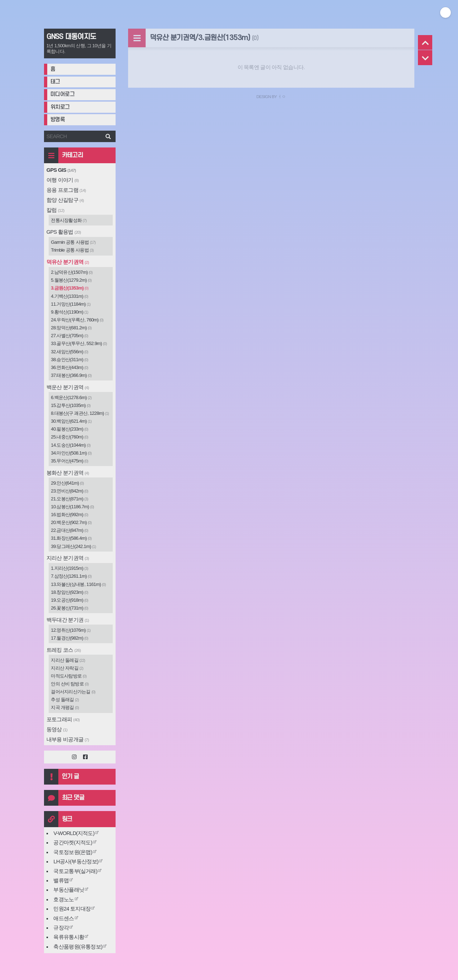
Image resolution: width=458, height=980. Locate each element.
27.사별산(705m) (69, 336)
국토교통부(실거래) (75, 871)
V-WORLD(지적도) (74, 833)
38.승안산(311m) (69, 360)
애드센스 (64, 918)
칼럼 (55, 210)
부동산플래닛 (69, 890)
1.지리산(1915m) (69, 568)
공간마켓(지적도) (73, 843)
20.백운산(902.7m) (71, 522)
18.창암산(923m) (69, 592)
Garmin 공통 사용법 (73, 242)
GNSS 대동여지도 (71, 37)
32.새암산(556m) (69, 352)
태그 (55, 82)
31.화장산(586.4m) (71, 538)
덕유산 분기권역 (68, 262)
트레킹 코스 (64, 650)
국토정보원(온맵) (73, 852)
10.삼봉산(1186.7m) (72, 507)
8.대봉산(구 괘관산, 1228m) (80, 413)
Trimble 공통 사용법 (72, 250)
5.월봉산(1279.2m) (71, 280)
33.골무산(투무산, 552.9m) (79, 343)
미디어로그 (63, 94)
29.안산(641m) (67, 483)
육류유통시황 (69, 937)
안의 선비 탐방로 (70, 684)
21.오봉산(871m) (69, 499)
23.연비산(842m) (69, 491)
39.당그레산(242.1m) (73, 546)
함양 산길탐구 (65, 200)
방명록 (58, 120)
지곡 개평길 (65, 707)
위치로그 (60, 107)
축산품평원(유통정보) (78, 947)
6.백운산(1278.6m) (71, 397)
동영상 (57, 729)
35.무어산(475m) (69, 461)
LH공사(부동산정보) (76, 862)
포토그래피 (63, 719)
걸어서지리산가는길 (73, 692)
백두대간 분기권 (68, 620)
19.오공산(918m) (69, 600)
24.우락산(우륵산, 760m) (77, 320)
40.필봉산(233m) (69, 429)
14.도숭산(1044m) (71, 445)
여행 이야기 (63, 180)
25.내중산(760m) (69, 437)
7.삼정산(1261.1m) (71, 576)
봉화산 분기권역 (68, 473)
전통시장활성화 (69, 220)
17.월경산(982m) (69, 638)
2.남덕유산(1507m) (72, 272)
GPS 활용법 (64, 232)
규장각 (61, 928)
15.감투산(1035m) (71, 405)
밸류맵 (61, 880)
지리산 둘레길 (68, 660)
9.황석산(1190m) (69, 312)
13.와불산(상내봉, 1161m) (78, 584)
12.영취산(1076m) (71, 630)
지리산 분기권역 (68, 558)
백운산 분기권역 (68, 387)
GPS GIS (61, 170)
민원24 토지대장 (72, 909)
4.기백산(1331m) (69, 296)
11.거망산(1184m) (71, 304)
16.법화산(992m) (69, 515)
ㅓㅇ (282, 96)
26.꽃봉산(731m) (69, 608)
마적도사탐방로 (69, 676)
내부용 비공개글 (68, 739)
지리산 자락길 (67, 668)
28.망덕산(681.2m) (71, 328)
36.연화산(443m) (69, 367)
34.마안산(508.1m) (71, 453)
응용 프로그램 (66, 190)
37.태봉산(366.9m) (71, 375)
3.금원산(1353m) (70, 288)
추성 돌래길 (65, 700)
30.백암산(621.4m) (71, 421)
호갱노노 (64, 899)
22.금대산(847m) (69, 530)
